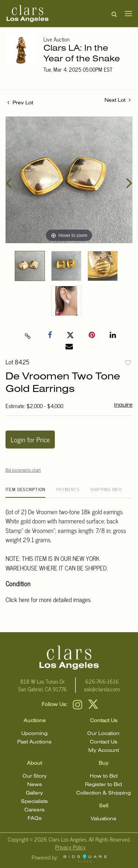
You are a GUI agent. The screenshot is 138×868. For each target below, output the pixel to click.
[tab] (25, 492)
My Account (104, 751)
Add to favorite (128, 363)
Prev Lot (20, 103)
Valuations (103, 819)
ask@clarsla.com (102, 689)
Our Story (35, 776)
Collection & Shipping (103, 793)
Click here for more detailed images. (49, 599)
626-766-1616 (102, 681)
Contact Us (104, 742)
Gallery (34, 793)
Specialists (34, 802)
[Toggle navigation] (126, 14)
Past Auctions (34, 742)
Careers (34, 810)
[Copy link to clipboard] (28, 335)
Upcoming (34, 734)
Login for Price (30, 439)
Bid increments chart (23, 470)
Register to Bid (103, 785)
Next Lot (118, 100)
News (35, 785)
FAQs (35, 819)
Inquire (123, 405)
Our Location (103, 734)
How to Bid (104, 776)
